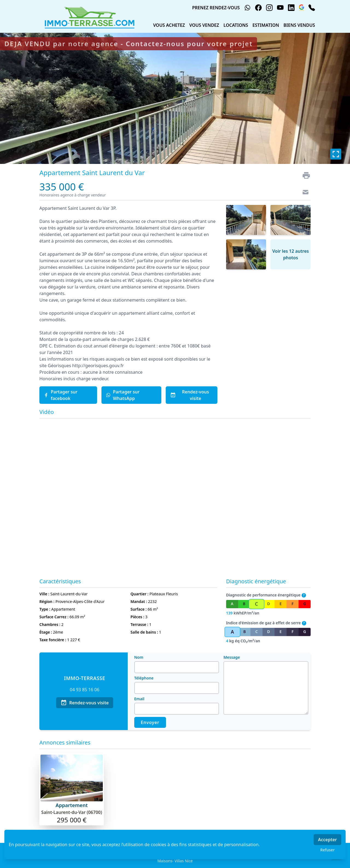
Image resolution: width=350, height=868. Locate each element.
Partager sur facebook (61, 395)
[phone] (312, 8)
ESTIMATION (266, 25)
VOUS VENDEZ (204, 25)
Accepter (327, 840)
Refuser (327, 850)
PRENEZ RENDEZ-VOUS (216, 8)
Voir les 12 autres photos (291, 254)
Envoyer (150, 722)
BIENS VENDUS (299, 25)
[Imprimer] (304, 175)
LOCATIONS (236, 25)
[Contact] (304, 193)
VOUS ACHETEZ (169, 25)
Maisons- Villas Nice (175, 861)
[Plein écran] (336, 154)
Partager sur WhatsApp (123, 395)
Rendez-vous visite (189, 395)
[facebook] (258, 8)
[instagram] (269, 8)
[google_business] (301, 8)
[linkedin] (291, 8)
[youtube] (280, 8)
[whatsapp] (247, 8)
